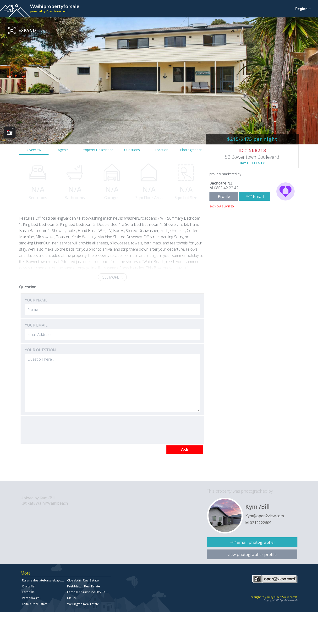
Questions (132, 150)
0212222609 (261, 523)
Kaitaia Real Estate (35, 604)
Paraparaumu (32, 598)
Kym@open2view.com (265, 516)
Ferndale (28, 592)
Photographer (191, 150)
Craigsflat (29, 586)
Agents (63, 150)
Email (258, 196)
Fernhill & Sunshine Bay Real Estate (92, 592)
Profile (224, 196)
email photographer (256, 542)
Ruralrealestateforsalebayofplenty (47, 580)
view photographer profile (252, 554)
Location (162, 150)
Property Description (98, 150)
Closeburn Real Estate (83, 580)
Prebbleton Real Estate (84, 586)
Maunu (72, 598)
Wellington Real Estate (83, 604)
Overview (34, 150)
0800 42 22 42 (226, 188)
